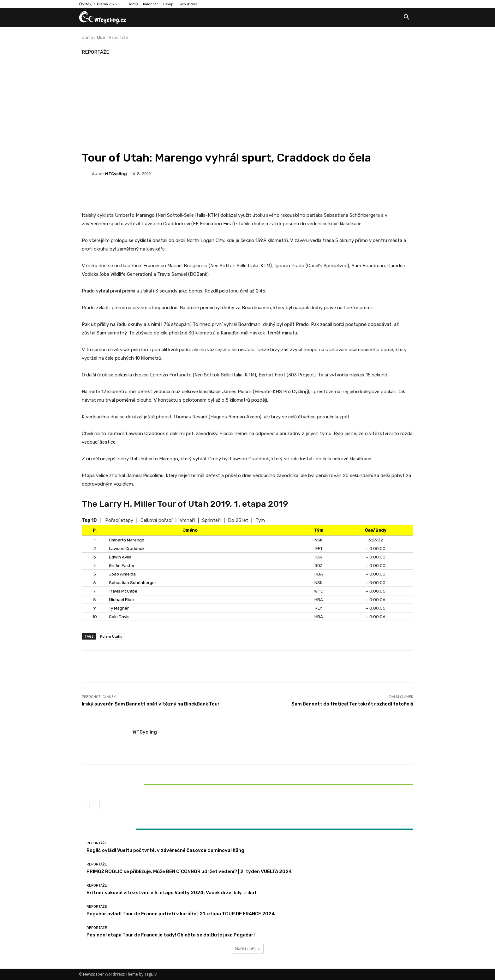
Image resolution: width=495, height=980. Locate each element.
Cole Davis (119, 617)
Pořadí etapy (119, 520)
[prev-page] (86, 805)
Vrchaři (187, 520)
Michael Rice (121, 599)
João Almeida (122, 574)
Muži (101, 37)
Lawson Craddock (127, 548)
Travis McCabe (123, 591)
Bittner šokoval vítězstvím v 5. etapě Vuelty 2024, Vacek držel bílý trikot (136, 784)
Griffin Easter (122, 565)
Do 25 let (238, 520)
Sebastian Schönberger (133, 582)
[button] (407, 17)
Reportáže (119, 37)
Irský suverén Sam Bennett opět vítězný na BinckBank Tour (151, 704)
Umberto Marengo (127, 540)
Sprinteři (211, 520)
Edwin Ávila (120, 557)
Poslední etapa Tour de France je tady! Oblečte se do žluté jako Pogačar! (171, 935)
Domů (87, 37)
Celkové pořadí (156, 520)
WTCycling (116, 174)
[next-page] (96, 805)
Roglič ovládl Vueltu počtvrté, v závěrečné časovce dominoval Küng (165, 850)
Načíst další (248, 949)
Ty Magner (119, 608)
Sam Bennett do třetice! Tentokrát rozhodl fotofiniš (352, 704)
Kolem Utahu (111, 636)
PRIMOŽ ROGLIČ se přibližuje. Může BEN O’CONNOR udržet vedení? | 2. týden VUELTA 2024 (189, 871)
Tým (260, 520)
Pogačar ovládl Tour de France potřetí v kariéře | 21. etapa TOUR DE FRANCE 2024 (181, 914)
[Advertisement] (247, 103)
